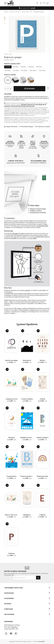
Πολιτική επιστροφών (27, 127)
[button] (5, 3)
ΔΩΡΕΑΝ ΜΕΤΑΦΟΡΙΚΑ (10, 142)
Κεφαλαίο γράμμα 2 (43, 438)
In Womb (43, 399)
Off (33, 8)
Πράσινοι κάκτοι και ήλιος (13, 515)
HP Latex (15, 234)
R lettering (11, 553)
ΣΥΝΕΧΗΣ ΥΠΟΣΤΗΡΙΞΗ (16, 161)
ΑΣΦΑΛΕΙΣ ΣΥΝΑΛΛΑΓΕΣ (44, 142)
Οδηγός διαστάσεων (12, 127)
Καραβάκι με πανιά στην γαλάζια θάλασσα (33, 438)
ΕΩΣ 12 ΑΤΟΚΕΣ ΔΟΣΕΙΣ (33, 143)
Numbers (43, 360)
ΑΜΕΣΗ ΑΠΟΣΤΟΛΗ (21, 142)
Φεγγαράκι (12, 438)
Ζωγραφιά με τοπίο (12, 399)
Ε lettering (42, 515)
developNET (42, 642)
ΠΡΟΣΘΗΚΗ (30, 89)
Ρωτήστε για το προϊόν (43, 127)
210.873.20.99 (21, 163)
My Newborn (27, 515)
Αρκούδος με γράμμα (11, 360)
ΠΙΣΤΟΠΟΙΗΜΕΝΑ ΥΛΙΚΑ (38, 161)
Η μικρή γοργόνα (11, 476)
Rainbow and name (42, 476)
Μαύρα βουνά (27, 360)
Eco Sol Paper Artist (43, 226)
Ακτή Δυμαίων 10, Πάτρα (13, 625)
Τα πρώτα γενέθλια (27, 399)
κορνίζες (28, 290)
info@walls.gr (14, 627)
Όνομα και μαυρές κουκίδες (29, 476)
